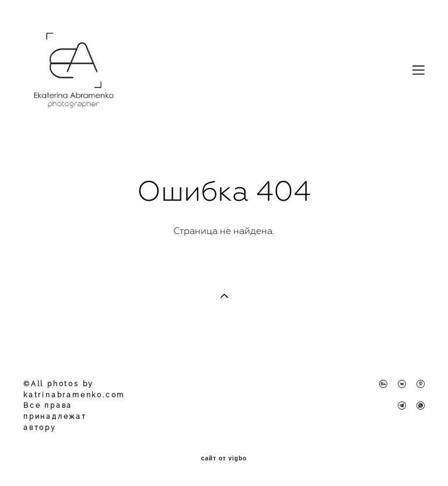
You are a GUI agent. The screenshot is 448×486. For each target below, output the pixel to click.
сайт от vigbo (224, 459)
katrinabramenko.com (74, 395)
